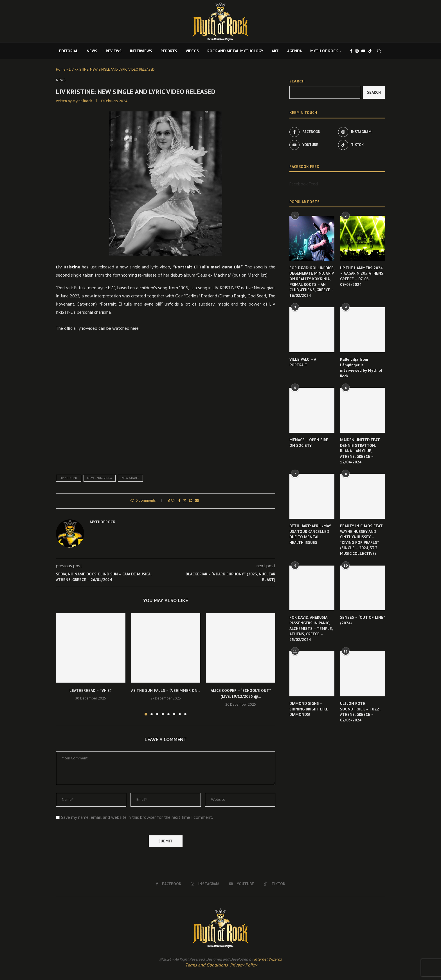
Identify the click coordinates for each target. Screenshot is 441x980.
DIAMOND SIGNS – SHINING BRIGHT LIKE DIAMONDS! (309, 709)
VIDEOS (192, 51)
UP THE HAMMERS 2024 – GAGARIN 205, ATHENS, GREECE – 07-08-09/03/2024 (362, 276)
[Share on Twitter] (185, 501)
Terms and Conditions (207, 965)
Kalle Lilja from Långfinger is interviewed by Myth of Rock (361, 368)
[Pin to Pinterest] (191, 501)
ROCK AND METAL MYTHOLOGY (235, 51)
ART (275, 51)
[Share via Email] (197, 501)
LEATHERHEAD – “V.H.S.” (91, 690)
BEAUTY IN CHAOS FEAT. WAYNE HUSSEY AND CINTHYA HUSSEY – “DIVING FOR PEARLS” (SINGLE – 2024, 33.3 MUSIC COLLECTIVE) (361, 540)
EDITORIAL (69, 51)
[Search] (379, 51)
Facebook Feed (304, 184)
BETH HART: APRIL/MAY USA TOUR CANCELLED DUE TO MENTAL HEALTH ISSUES (310, 534)
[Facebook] (351, 51)
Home (61, 70)
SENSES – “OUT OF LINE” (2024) (362, 620)
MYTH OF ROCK (324, 51)
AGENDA (294, 51)
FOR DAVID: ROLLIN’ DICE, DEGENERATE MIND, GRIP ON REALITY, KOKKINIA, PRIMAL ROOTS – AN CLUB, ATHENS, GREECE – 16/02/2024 (312, 282)
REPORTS (169, 51)
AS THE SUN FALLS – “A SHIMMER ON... (166, 690)
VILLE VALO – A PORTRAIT (303, 362)
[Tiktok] (370, 51)
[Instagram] (357, 51)
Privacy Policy (244, 965)
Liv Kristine (69, 478)
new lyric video (100, 478)
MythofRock (82, 101)
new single (130, 478)
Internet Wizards (268, 960)
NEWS (92, 51)
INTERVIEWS (141, 51)
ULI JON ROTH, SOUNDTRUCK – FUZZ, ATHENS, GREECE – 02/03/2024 (360, 712)
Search (297, 81)
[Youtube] (363, 51)
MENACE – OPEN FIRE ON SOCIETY (309, 443)
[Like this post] (173, 501)
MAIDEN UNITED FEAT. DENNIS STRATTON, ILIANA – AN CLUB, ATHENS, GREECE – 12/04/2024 (360, 451)
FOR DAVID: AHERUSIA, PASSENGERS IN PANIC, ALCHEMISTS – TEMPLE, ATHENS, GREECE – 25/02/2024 (311, 628)
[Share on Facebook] (179, 501)
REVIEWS (114, 51)
